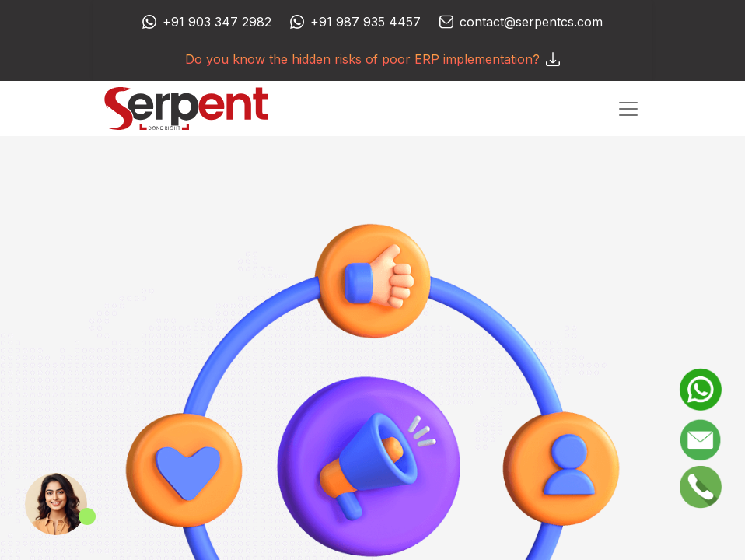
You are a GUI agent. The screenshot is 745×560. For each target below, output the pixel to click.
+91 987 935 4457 (366, 22)
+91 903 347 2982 (217, 22)
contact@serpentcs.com (531, 22)
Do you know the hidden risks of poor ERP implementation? (372, 59)
